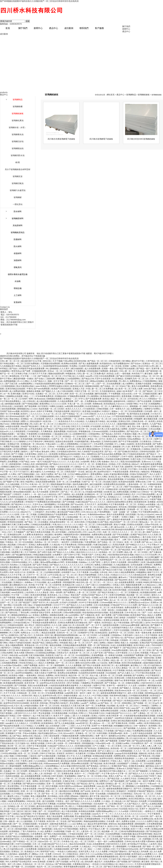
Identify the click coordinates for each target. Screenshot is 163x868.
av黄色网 (69, 406)
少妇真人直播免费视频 (130, 711)
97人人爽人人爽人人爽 (147, 746)
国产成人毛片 (26, 635)
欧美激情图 (128, 419)
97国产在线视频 (86, 799)
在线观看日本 (77, 507)
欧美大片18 (20, 572)
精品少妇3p (33, 567)
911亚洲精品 (118, 379)
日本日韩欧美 (90, 414)
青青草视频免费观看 (105, 753)
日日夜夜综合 (146, 441)
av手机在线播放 (36, 429)
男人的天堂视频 (59, 532)
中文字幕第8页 (154, 814)
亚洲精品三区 (68, 477)
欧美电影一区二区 (52, 774)
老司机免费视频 (20, 449)
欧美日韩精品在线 (153, 723)
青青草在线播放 (72, 527)
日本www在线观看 (100, 431)
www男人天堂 (92, 376)
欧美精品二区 (19, 658)
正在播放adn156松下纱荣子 (144, 776)
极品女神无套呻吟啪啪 (98, 824)
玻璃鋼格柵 (18, 106)
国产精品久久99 (87, 738)
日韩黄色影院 (14, 791)
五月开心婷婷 (63, 394)
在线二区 (63, 547)
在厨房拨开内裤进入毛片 (125, 494)
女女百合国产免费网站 (29, 758)
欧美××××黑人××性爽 (141, 829)
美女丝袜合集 (48, 580)
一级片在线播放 (50, 691)
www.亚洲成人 (42, 386)
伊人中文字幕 (42, 645)
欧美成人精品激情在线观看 (138, 670)
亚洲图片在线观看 (144, 384)
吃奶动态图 (68, 708)
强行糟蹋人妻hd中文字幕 (133, 361)
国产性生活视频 (42, 741)
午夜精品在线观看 (147, 618)
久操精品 (146, 449)
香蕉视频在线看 (76, 809)
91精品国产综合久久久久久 (54, 462)
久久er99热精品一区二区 (53, 472)
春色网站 (59, 535)
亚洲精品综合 (104, 748)
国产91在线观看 (145, 401)
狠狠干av (118, 680)
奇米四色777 (138, 374)
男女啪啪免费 (97, 683)
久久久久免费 (66, 620)
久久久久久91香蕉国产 (108, 414)
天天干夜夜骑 (30, 552)
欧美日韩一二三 (50, 421)
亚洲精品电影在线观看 (103, 756)
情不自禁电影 (82, 721)
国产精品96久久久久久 (21, 504)
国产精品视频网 (118, 781)
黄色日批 (47, 361)
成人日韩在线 (29, 401)
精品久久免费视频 (47, 663)
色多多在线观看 (30, 789)
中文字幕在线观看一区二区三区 (123, 504)
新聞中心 (38, 28)
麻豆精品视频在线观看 (128, 721)
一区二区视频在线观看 (66, 459)
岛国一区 (107, 532)
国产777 (64, 479)
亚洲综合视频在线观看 (78, 628)
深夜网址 (48, 799)
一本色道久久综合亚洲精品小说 (104, 864)
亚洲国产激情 (125, 741)
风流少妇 (70, 600)
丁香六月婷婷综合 (29, 831)
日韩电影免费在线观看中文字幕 (75, 608)
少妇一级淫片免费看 (146, 781)
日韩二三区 (105, 638)
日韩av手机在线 (152, 524)
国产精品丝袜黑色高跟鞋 (48, 457)
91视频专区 (104, 761)
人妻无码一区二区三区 (91, 831)
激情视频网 (59, 665)
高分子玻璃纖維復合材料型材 (18, 169)
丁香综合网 (24, 613)
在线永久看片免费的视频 (28, 670)
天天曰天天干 (91, 504)
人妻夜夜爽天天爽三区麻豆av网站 (15, 524)
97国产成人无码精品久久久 (110, 497)
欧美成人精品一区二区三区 (115, 399)
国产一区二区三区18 (65, 663)
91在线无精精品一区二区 (96, 406)
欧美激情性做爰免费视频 (152, 464)
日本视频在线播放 (67, 701)
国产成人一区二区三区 (71, 492)
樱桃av (35, 854)
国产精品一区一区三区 (111, 703)
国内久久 (50, 419)
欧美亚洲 (35, 703)
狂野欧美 (148, 565)
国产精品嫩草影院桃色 (22, 555)
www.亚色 (117, 419)
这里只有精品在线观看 (143, 733)
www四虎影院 (18, 592)
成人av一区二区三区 (68, 575)
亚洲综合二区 (17, 852)
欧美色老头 (53, 595)
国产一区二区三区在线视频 (81, 479)
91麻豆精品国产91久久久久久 (119, 713)
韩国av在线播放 (7, 763)
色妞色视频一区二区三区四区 (52, 409)
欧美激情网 (78, 758)
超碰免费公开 (25, 854)
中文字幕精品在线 (66, 648)
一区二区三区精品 (19, 718)
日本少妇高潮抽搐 (102, 605)
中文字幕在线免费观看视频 (65, 799)
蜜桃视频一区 (136, 406)
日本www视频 (155, 429)
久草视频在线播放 (81, 794)
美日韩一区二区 (132, 816)
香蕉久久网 (95, 462)
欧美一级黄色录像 (144, 633)
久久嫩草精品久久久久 (119, 406)
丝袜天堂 (155, 449)
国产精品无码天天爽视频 (45, 804)
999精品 (145, 706)
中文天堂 (144, 404)
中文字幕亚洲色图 (40, 517)
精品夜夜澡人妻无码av (141, 477)
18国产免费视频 (31, 665)
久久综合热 (13, 758)
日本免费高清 (137, 743)
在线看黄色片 (52, 550)
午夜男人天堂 (14, 761)
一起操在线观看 (63, 467)
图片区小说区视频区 (129, 857)
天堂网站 (80, 857)
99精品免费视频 (70, 590)
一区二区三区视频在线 (129, 592)
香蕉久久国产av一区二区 (120, 776)
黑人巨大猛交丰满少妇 (136, 738)
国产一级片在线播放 (22, 731)
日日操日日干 (86, 444)
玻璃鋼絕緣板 (18, 113)
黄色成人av (144, 721)
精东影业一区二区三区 (90, 540)
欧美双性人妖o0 (28, 411)
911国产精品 (103, 522)
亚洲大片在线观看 (119, 562)
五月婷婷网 (29, 826)
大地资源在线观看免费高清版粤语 (49, 384)
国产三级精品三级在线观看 (19, 814)
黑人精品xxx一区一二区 (100, 723)
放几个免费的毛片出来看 (150, 857)
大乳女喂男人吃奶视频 (104, 444)
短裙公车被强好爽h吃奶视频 (116, 474)
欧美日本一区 (98, 791)
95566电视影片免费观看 (98, 371)
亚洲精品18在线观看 (52, 590)
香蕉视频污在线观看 (137, 507)
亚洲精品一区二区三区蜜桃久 (58, 650)
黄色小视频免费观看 (15, 645)
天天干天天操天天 (21, 472)
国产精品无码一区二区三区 (139, 431)
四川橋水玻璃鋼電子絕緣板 (101, 139)
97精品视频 (91, 522)
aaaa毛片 (96, 814)
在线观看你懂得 (39, 570)
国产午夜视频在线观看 (82, 839)
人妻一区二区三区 (95, 867)
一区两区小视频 (127, 517)
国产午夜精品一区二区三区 (25, 841)
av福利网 (85, 462)
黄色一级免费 (56, 592)
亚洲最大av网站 (123, 743)
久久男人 (40, 527)
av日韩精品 (147, 547)
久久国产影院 (95, 562)
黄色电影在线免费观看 (125, 530)
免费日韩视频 (115, 663)
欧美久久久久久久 (74, 409)
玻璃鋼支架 (18, 176)
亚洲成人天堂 (79, 389)
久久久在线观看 (104, 650)
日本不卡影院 (127, 457)
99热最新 (64, 643)
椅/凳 (18, 162)
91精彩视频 (59, 831)
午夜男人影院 (27, 761)
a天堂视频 (41, 660)
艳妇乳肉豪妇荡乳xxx (48, 733)
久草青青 (88, 509)
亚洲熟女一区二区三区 (146, 796)
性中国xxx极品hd (142, 467)
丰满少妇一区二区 (140, 436)
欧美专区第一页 (32, 683)
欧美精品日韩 (69, 585)
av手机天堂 (75, 862)
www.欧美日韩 (108, 530)
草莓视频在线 (85, 431)
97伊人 (82, 399)
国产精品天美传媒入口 (108, 592)
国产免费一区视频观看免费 (34, 371)
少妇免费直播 (31, 849)
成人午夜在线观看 (65, 391)
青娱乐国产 (76, 595)
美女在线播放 (17, 708)
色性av (157, 613)
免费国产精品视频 (12, 447)
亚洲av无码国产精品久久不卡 (95, 595)
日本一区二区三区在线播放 (54, 449)
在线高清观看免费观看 (46, 482)
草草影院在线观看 (16, 522)
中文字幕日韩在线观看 (146, 673)
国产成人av (147, 542)
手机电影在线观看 (62, 411)
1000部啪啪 (155, 758)
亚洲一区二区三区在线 (50, 706)
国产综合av (136, 363)
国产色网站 (52, 660)
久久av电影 (124, 811)
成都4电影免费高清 (58, 824)
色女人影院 (48, 519)
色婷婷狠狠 (30, 721)
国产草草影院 (94, 577)
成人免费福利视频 (17, 391)
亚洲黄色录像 (140, 718)
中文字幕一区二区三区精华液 (49, 585)
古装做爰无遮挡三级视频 (135, 570)
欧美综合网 (57, 613)
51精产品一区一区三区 (62, 439)
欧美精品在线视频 (87, 811)
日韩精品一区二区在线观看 (142, 763)
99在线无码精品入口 (28, 663)
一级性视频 (126, 374)
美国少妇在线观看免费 (130, 462)
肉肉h (8, 555)
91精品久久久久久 (82, 457)
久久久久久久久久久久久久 (27, 698)
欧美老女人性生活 (88, 550)
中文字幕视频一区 (97, 688)
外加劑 (18, 281)
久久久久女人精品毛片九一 (21, 512)
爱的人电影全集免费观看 (115, 509)
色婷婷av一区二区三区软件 (47, 542)
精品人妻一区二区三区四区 (136, 552)
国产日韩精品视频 (26, 474)
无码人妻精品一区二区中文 (94, 439)
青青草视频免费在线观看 (75, 867)
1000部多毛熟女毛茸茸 (40, 613)
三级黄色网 (50, 379)
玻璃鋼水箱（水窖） (18, 127)
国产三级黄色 (64, 494)
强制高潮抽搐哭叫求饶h (61, 484)
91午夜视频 (15, 414)
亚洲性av (155, 602)
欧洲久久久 (112, 439)
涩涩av (50, 371)
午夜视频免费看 (62, 580)
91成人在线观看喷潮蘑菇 (122, 645)
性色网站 (74, 366)
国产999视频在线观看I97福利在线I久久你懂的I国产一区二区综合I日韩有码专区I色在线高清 (39, 1)
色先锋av (14, 565)
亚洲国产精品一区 (57, 517)
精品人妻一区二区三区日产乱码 (72, 691)
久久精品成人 (86, 846)
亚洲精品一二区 (70, 399)
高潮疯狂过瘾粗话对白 (11, 467)
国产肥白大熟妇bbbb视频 (55, 834)
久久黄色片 (98, 509)
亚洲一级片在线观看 (46, 801)
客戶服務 (99, 28)
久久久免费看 (102, 852)
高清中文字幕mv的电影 (42, 507)
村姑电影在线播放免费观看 (118, 459)
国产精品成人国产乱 (86, 784)
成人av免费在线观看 (48, 638)
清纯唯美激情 (54, 761)
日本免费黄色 (37, 834)
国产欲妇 (14, 369)
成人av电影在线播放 (29, 706)
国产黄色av (134, 600)
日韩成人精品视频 (109, 577)
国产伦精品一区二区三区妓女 (111, 542)
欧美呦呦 (153, 726)
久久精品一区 (108, 801)
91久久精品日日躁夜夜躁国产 (68, 416)
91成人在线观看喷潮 (96, 844)
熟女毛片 (55, 479)
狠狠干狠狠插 (36, 738)
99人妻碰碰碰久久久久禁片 (58, 369)
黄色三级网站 (100, 643)
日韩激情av (116, 635)
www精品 (95, 728)
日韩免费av (26, 668)
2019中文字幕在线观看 (89, 602)
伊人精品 (17, 864)
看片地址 (155, 862)
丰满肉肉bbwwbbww (97, 514)
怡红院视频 (131, 514)
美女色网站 (75, 703)
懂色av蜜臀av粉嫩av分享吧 (52, 562)
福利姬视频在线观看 (86, 701)
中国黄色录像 (100, 799)
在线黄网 (36, 819)
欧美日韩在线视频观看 (132, 663)
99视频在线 (71, 374)
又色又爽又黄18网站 (137, 597)
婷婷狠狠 (128, 675)
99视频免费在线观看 (58, 698)
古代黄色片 (42, 587)
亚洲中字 (110, 685)
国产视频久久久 (49, 391)
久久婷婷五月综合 (129, 779)
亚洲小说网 (92, 660)
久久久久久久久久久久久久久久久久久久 (98, 424)
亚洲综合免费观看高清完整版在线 (73, 623)
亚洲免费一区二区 (135, 509)
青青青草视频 (130, 680)
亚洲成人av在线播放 (147, 504)
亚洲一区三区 (38, 693)
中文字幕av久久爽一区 (99, 829)
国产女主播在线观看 (47, 756)
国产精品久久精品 (123, 731)
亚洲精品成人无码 (63, 758)
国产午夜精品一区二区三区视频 (80, 537)
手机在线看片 (157, 645)
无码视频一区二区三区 (52, 436)
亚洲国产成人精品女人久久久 (34, 447)
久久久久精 (57, 625)
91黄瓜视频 (102, 733)
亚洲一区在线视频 (98, 794)
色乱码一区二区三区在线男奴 (50, 867)
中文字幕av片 (154, 545)
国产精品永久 (14, 688)
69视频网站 (141, 572)
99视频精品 (158, 384)
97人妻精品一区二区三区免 (83, 467)
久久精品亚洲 (26, 565)
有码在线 (123, 507)
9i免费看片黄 (17, 552)
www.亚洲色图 (39, 862)
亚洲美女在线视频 (112, 620)
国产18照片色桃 (45, 552)
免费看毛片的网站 (152, 409)
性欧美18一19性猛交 (146, 530)
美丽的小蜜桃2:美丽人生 (118, 643)
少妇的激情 (18, 406)
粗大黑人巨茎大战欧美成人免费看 (113, 429)
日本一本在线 (156, 379)
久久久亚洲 (134, 653)
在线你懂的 (115, 829)
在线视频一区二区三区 (100, 608)
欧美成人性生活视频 (26, 608)
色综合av (50, 864)
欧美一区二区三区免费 (28, 753)
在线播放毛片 (19, 781)
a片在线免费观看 (17, 502)
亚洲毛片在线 (28, 394)
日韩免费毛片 (35, 449)
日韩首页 (17, 494)
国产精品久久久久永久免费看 (80, 605)
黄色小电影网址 (27, 482)
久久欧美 (75, 550)
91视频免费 (63, 718)
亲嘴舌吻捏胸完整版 (20, 424)
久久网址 (13, 474)
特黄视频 (145, 653)
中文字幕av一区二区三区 (100, 628)
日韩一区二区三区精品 (94, 507)
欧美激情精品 (48, 723)
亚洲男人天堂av (139, 497)
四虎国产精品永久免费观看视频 (19, 836)
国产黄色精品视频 (63, 864)
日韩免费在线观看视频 (104, 580)
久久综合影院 (100, 519)
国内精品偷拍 (112, 507)
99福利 (146, 582)
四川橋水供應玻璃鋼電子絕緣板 (61, 139)
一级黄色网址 (31, 675)
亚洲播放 (152, 502)
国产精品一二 (23, 509)
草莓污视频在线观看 (70, 540)
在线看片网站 (132, 404)
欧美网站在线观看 (70, 363)
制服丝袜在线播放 (27, 527)
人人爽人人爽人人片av (21, 630)
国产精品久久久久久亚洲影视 (70, 748)
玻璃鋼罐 (18, 197)
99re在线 (40, 444)
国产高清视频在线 (44, 711)
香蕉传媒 (44, 703)
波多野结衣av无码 (98, 469)
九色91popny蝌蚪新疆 (130, 625)
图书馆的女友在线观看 (140, 414)
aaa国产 (15, 640)
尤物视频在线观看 (54, 399)
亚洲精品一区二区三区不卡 (90, 487)
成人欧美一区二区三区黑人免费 (129, 389)
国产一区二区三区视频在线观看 (40, 416)
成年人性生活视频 (136, 693)
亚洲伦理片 (55, 492)
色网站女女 (26, 633)
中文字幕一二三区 (29, 376)
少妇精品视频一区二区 (76, 517)
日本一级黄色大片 (118, 409)
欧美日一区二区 (46, 665)
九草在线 (104, 572)
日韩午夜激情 (57, 776)
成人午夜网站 (124, 477)
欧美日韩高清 (62, 675)
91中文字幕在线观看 (15, 600)
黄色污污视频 (120, 524)
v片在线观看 (104, 635)
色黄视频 (29, 600)
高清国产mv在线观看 (138, 429)
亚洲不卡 (96, 726)
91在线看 (84, 859)
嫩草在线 (145, 625)
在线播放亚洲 (113, 794)
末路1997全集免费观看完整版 (61, 570)
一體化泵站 (18, 204)
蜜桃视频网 (140, 824)
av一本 (7, 394)
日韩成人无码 (119, 585)
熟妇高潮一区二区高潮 (117, 469)
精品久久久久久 (127, 864)
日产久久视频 (99, 746)
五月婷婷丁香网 (26, 399)
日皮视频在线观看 (52, 572)
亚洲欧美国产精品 (120, 766)
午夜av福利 (51, 444)
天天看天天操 (35, 436)
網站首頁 (111, 95)
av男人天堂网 (71, 658)
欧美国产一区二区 (134, 391)
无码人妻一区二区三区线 (140, 650)
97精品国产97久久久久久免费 (124, 605)
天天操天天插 (118, 467)
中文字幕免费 (73, 738)
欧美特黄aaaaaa (76, 698)
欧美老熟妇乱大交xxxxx (115, 404)
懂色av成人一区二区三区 (150, 522)
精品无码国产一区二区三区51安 (124, 522)
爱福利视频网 (16, 766)
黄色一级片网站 (23, 517)
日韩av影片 (22, 545)
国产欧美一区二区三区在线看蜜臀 (34, 540)
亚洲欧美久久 (47, 670)
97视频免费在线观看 (77, 396)
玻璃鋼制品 (18, 100)
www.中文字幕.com (78, 514)
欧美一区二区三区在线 (137, 691)
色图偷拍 (155, 426)
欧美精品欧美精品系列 (111, 396)
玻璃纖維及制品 (18, 232)
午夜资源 (64, 809)
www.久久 (81, 585)
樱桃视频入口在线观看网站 (68, 379)
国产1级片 (55, 540)
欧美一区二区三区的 (99, 859)
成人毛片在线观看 (41, 492)
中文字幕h (133, 469)
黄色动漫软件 (36, 421)
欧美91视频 (134, 698)
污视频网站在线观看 (14, 396)
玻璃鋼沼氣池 (18, 183)
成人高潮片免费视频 (54, 527)
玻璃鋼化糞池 (18, 120)
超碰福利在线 (120, 401)
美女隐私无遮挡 (110, 482)
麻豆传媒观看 (77, 369)
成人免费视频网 (123, 665)
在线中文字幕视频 (45, 411)
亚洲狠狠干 (158, 401)
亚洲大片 (54, 620)
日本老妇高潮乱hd (21, 623)
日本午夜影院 (122, 653)
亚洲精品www (155, 736)
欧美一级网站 (33, 781)
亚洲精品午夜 (14, 444)
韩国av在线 (13, 540)
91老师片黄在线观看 (88, 366)
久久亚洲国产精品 (83, 648)
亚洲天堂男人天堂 (87, 852)
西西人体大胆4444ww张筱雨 (13, 416)
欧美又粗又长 (71, 487)
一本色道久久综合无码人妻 (87, 560)
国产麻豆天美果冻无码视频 (128, 376)
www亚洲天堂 (82, 723)
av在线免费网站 (137, 557)
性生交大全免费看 (72, 489)
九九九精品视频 (13, 484)
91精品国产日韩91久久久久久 (61, 746)
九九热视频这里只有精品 (11, 366)
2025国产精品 (154, 507)
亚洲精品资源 (112, 489)
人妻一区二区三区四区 (87, 592)
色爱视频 (47, 537)
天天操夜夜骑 (21, 587)
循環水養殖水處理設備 (18, 274)
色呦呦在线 (98, 404)
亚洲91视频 (16, 394)
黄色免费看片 (134, 562)
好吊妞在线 (133, 399)
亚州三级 (23, 429)
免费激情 (80, 836)
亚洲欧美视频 (153, 570)
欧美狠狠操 (15, 831)
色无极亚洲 (81, 753)
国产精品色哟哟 (75, 821)
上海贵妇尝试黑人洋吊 (77, 532)
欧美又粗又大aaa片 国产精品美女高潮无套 (69, 630)
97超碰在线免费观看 (43, 605)
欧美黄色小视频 (16, 675)
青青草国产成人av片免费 (143, 447)
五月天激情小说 (22, 743)
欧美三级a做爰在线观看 (152, 562)
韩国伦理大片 (82, 688)
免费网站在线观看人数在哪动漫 (138, 587)
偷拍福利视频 (107, 540)
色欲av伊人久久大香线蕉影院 (13, 431)
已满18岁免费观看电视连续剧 (132, 831)
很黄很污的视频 (116, 655)
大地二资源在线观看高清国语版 (50, 658)
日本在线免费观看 (107, 376)
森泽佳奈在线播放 (45, 806)
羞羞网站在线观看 (143, 457)
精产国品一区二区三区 (98, 361)
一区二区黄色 (79, 419)
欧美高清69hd (102, 738)
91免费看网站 (147, 600)
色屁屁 (139, 806)
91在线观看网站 (83, 655)
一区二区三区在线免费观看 (131, 411)
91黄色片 (106, 411)
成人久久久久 (85, 696)
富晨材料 (18, 302)
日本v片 (111, 799)
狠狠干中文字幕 (7, 816)
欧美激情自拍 (106, 363)
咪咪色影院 (49, 441)
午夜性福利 (128, 635)
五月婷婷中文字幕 (145, 479)
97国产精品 (24, 462)
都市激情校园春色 (42, 439)
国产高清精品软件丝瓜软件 (13, 628)
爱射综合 (113, 824)
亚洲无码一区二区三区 (67, 633)
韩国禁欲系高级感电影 (125, 758)
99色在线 (13, 655)
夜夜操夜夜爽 (123, 819)
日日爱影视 (35, 723)
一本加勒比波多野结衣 (65, 447)
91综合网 (17, 605)
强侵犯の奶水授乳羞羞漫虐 (68, 771)
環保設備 (18, 288)
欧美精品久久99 (32, 852)
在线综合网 (6, 457)
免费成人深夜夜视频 (103, 565)
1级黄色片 (132, 401)
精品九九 (37, 696)
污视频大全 (19, 547)
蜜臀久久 (154, 396)
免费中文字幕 (99, 685)
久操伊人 (27, 494)
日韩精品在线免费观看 (41, 524)
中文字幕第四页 (153, 675)
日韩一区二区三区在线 (16, 779)
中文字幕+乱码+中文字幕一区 (115, 774)
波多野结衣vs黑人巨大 (53, 696)
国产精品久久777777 (57, 587)
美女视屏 (100, 784)
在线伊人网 (114, 557)
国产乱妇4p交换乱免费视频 (110, 454)
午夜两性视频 (107, 726)
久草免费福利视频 (48, 680)
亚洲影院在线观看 (19, 537)
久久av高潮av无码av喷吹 (11, 665)
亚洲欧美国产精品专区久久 (62, 814)
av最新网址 (16, 680)
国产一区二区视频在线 (90, 527)
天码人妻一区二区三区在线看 (132, 371)
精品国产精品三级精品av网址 (46, 643)
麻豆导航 (91, 650)
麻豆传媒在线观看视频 (138, 736)
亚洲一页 (51, 784)
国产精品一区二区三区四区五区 (121, 806)
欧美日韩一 (64, 550)
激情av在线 (28, 736)
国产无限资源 (134, 862)
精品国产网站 (102, 600)
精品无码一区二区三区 (111, 796)
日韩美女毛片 (63, 653)
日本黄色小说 (68, 841)
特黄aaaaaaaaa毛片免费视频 (57, 763)
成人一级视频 (36, 469)
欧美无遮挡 (45, 781)
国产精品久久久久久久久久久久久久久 (67, 565)
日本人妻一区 (129, 746)
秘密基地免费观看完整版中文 (114, 693)
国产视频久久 (126, 688)
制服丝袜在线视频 (25, 597)
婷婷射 (40, 721)
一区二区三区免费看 (64, 371)
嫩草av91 (123, 577)
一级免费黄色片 (105, 630)
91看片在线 (136, 459)
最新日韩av (36, 580)
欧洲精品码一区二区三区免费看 (99, 494)
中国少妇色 (110, 791)
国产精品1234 (88, 379)
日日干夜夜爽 (50, 469)
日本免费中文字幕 (23, 620)
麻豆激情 (149, 374)
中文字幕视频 (119, 670)
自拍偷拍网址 (105, 585)
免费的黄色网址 (87, 736)
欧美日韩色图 (110, 763)
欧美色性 (122, 439)
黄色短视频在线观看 (22, 492)
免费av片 (94, 771)
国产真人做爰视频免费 (89, 363)
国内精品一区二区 (54, 499)
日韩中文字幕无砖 (48, 753)
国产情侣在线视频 (66, 638)
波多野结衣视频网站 (24, 673)
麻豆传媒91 (36, 472)
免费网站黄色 (120, 756)
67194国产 (149, 630)
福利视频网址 (50, 504)
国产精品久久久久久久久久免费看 (86, 801)
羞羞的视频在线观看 (126, 424)
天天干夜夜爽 (83, 572)
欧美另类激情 (118, 608)
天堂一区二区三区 (48, 748)
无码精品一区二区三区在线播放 (109, 836)
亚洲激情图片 (60, 670)
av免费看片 (58, 555)
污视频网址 (85, 683)
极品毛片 (99, 862)
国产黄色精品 (93, 766)
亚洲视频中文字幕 (14, 733)
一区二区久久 (108, 582)
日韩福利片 (40, 512)
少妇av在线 (11, 469)
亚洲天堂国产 (145, 527)
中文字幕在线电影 (41, 814)
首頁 (8, 28)
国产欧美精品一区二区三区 (93, 489)
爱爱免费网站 (97, 474)
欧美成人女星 (113, 374)
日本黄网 (86, 426)
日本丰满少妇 (131, 613)
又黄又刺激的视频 (36, 655)
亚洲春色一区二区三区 (75, 384)
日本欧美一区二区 (33, 794)
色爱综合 (84, 829)
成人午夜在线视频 (122, 623)
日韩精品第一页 (24, 693)
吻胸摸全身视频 (34, 391)
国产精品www (33, 748)
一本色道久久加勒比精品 (67, 852)
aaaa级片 (21, 701)
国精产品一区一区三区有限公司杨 (93, 776)
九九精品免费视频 (105, 680)
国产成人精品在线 (153, 655)
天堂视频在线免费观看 (50, 363)
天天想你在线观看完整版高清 (148, 864)
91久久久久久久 (94, 610)
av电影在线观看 (13, 426)
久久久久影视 (14, 514)
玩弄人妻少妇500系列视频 (115, 590)
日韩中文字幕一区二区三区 (87, 391)
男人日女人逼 (83, 530)
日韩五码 (89, 565)
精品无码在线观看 (78, 844)
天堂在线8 (29, 557)
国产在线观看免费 (94, 399)
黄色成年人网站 (49, 452)
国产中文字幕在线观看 (129, 441)
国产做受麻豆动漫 (17, 479)
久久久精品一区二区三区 (84, 524)
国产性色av (130, 638)
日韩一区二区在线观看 (91, 547)
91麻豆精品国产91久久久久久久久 (91, 502)
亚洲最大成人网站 (141, 396)
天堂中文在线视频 (121, 630)
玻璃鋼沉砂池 (18, 141)
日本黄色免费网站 (118, 431)
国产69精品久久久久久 (136, 545)
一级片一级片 (102, 841)
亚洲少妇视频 (69, 557)
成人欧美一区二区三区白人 (128, 706)
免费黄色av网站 (53, 477)
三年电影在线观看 (76, 834)
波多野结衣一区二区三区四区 (122, 633)
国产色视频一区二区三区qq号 (146, 703)
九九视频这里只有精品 (96, 421)
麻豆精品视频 (31, 708)
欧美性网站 (103, 504)
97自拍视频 (130, 479)
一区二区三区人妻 (137, 532)
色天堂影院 (43, 406)
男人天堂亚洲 (144, 434)
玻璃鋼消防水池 (18, 155)
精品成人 (38, 736)
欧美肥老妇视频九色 (36, 779)
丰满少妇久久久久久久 (62, 524)
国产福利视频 (130, 728)
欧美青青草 (158, 633)
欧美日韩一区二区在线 (87, 429)
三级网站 (14, 660)
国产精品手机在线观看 (125, 369)
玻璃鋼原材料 (18, 218)
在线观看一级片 (84, 459)
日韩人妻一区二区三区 (10, 361)
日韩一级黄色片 (24, 716)
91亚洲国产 (109, 718)
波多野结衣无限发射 (124, 718)
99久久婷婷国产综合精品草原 (91, 452)
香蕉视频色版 (88, 743)
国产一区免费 (113, 517)
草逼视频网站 (71, 776)
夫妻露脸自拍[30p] (105, 587)
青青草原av (16, 371)
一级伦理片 (65, 542)
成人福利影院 (63, 859)
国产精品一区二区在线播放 (37, 522)
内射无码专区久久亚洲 (151, 683)
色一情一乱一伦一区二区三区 (115, 698)
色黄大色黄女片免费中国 (46, 673)
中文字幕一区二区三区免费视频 (49, 489)
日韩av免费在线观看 (72, 613)
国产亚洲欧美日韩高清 (128, 452)
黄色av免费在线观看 (88, 751)
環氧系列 (18, 267)
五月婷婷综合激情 (109, 441)
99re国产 (78, 640)
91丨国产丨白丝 (145, 613)
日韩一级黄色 (143, 424)
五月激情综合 (128, 796)
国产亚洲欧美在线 (120, 723)
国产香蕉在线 (145, 756)
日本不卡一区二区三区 (37, 575)
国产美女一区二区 (50, 794)
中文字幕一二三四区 (20, 595)
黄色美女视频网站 (117, 738)
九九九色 (75, 859)
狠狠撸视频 (18, 457)
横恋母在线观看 (152, 560)
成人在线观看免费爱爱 (125, 582)
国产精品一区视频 (90, 597)
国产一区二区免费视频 (96, 706)
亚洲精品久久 (44, 577)
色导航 (32, 585)
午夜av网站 (68, 361)
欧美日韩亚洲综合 (137, 799)
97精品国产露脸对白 (146, 791)
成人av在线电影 (53, 726)
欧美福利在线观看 (127, 482)
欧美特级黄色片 (79, 650)
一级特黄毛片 (122, 685)
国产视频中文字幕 (11, 482)
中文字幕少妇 (69, 376)
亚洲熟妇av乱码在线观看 (69, 454)
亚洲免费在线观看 (29, 577)
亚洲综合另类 (124, 421)
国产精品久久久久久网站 (64, 552)
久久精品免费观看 (66, 401)
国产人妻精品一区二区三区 (146, 713)
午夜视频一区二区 (54, 779)
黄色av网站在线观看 (80, 763)
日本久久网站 (102, 477)
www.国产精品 (150, 389)
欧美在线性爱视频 (39, 595)
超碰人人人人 (81, 638)
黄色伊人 (119, 587)
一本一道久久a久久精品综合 (45, 494)
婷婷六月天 (85, 854)
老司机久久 (105, 766)
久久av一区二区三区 (53, 414)
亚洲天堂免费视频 (117, 595)
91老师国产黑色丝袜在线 (68, 804)
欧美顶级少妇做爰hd (92, 411)
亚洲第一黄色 (108, 369)
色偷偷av (106, 462)
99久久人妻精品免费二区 (144, 640)
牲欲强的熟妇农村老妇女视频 (121, 555)
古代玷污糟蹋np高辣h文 (79, 474)
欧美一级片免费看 (104, 615)
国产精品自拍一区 (117, 786)
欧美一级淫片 (80, 693)
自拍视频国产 (123, 763)
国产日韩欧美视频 (121, 615)
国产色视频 (122, 862)
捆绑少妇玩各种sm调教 (86, 663)
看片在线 (147, 537)
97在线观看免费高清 (45, 396)
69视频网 (138, 419)
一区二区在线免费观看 (68, 660)
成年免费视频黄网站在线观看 (16, 590)
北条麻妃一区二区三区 (46, 394)
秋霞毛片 (145, 711)
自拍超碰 (57, 688)
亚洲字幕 (156, 369)
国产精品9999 (121, 580)
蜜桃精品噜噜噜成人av (21, 615)
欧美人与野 (134, 580)
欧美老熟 (115, 839)
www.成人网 (102, 786)
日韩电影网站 (95, 434)
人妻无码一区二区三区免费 (111, 675)
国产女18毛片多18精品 (92, 731)
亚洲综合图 (120, 678)
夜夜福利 (114, 371)
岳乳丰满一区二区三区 (96, 789)
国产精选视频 (31, 406)
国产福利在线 (12, 613)
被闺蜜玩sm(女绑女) (118, 736)
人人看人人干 (132, 527)
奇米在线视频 (28, 489)
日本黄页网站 (31, 454)
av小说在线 (102, 663)
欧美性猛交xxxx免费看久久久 (145, 854)
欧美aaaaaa (40, 399)
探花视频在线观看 (23, 859)
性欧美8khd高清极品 (119, 696)
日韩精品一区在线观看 (23, 648)
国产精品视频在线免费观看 (25, 638)
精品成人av (45, 479)
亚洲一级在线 (108, 610)
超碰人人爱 (70, 716)
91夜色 (82, 660)
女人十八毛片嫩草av (97, 517)
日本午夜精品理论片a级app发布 (14, 738)
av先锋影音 (150, 826)
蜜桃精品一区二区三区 (70, 567)
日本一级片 (52, 610)
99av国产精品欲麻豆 (30, 426)
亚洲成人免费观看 (63, 419)
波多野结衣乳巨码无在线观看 (16, 703)
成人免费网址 (128, 384)
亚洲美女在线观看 (135, 524)
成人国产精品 (16, 736)
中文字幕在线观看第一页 (82, 580)
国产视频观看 (112, 741)
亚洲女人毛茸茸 (98, 716)
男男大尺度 (132, 567)
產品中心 (54, 28)
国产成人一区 (111, 452)
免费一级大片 (102, 736)
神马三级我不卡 (139, 550)
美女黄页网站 (14, 786)
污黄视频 (31, 658)
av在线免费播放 (155, 761)
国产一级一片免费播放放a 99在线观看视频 (94, 401)
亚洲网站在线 (147, 819)
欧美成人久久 (139, 688)
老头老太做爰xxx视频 (63, 618)
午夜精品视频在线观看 (87, 806)
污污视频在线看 (135, 846)
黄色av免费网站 (113, 658)
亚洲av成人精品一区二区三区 (99, 419)
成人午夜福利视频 (104, 701)
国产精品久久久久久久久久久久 (63, 464)
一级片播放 (20, 434)
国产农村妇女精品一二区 (131, 839)
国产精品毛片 (16, 570)
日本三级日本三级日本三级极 (24, 811)
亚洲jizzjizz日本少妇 (151, 620)
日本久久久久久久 (120, 532)
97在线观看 (96, 426)
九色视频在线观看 (149, 668)
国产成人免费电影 (77, 718)
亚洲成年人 (94, 638)
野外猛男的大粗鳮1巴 (59, 703)
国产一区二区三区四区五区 (77, 381)
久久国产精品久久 (39, 381)
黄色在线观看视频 (116, 479)
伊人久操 (126, 447)
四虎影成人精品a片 (131, 464)
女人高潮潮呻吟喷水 (78, 434)
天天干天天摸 (10, 693)
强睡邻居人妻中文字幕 (90, 796)
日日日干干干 (60, 605)
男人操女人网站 (51, 768)
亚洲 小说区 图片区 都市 (43, 731)
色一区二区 (31, 628)
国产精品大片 (66, 457)
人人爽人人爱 (107, 527)
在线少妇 (57, 829)
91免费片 (77, 731)
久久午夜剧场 (17, 794)
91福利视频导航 (82, 441)
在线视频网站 (22, 763)
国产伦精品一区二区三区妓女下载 (115, 386)
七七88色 (81, 789)
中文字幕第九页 (109, 819)
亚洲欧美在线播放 (137, 766)
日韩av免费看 (7, 653)
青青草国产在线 (47, 852)
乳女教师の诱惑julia (34, 547)
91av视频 (94, 572)
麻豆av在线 (120, 527)
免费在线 (48, 721)
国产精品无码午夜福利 (65, 429)
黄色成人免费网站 (46, 675)
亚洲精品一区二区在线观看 (33, 419)
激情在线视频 (56, 645)
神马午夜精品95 (23, 650)
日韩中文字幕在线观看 (37, 746)
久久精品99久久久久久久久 (67, 424)
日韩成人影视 (141, 628)
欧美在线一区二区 (119, 748)
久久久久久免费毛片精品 (148, 821)
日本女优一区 (59, 854)
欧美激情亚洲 (140, 502)
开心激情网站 (93, 396)
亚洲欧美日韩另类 (62, 507)
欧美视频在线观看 (148, 592)
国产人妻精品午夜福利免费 (119, 519)
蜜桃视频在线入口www (27, 409)
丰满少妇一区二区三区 (39, 484)
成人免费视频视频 (8, 381)
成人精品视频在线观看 (47, 401)
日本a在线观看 (7, 685)
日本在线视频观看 (8, 678)
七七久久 (4, 502)
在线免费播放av (52, 766)
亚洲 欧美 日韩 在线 (118, 597)
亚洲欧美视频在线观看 (44, 557)
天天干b (25, 484)
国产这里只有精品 (41, 565)
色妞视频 (134, 643)
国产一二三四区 (13, 751)
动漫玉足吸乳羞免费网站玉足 (92, 658)
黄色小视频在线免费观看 (64, 857)
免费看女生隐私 (129, 821)
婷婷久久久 (43, 454)
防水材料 (18, 211)
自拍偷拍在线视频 (123, 854)
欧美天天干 (59, 716)
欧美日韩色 (80, 522)
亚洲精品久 (18, 582)
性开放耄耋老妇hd (122, 363)
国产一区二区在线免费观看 (109, 384)
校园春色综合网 (45, 849)
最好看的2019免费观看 (70, 791)
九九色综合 (142, 728)
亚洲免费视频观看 (75, 497)
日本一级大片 (140, 784)
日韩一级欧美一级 (11, 821)
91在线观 (123, 809)
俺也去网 (5, 826)
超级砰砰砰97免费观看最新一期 (82, 587)
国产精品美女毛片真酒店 (87, 768)
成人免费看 (95, 530)
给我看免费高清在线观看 (114, 484)
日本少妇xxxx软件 (66, 733)
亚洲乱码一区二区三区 (52, 751)
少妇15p (19, 816)
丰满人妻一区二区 (12, 668)
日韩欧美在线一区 (140, 421)
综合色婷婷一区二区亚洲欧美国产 (109, 804)
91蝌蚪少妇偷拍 (57, 406)
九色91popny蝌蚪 (49, 668)
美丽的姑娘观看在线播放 (95, 821)
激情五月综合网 (103, 467)
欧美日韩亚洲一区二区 (117, 499)
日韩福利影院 (115, 361)
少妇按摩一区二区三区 (31, 751)
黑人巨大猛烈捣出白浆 (14, 849)
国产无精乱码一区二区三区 (50, 376)
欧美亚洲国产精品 (139, 615)
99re (84, 454)
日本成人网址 (101, 555)
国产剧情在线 (103, 645)
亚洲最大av (135, 492)
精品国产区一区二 (81, 620)
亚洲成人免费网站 (41, 615)
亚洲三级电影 (120, 618)
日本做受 (127, 497)
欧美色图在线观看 (83, 746)
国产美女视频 (74, 547)
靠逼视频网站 (98, 459)
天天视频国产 (20, 532)
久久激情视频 (26, 821)
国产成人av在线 (91, 758)
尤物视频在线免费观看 (25, 711)
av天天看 (104, 597)
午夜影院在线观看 (121, 472)
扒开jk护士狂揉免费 (69, 602)
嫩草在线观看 (101, 394)
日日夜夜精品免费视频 (45, 653)
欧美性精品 (133, 756)
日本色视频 (80, 708)
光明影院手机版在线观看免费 (32, 369)
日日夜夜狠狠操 (8, 386)
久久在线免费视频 (33, 497)
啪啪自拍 (146, 472)
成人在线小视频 (7, 756)
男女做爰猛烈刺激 (83, 816)
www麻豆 (10, 723)
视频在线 (143, 753)
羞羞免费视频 (60, 431)
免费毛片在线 (60, 738)
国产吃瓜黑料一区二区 (107, 550)
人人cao (72, 824)
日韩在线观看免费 (105, 524)
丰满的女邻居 (69, 781)
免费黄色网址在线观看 (102, 535)
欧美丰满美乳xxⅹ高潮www (71, 786)
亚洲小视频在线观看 (67, 668)
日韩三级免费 (157, 751)
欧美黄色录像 (80, 361)
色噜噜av (80, 557)
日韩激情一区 (126, 640)
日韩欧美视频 (102, 409)
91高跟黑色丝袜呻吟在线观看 (92, 673)
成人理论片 (30, 625)
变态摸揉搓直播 (117, 613)
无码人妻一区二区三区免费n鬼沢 (92, 374)
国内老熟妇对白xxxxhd (108, 809)
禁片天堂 (145, 590)
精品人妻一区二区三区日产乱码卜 (126, 660)
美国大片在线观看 (36, 499)
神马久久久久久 (120, 602)
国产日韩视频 (69, 502)
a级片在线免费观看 (136, 560)
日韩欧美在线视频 (118, 567)
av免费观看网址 (26, 384)
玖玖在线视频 (23, 469)
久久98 (59, 557)
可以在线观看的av (101, 567)
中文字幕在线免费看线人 (11, 401)
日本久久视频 (6, 658)
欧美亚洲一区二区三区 (80, 653)
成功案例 (69, 28)
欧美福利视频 (112, 381)
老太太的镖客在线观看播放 (50, 708)
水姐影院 (130, 444)
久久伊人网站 (9, 517)
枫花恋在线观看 (49, 633)
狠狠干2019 (148, 406)
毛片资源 (29, 857)
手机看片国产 (88, 555)
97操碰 (22, 748)
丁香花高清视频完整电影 (139, 577)
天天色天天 (156, 414)
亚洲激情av (153, 469)
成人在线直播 (78, 494)
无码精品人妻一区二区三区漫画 (119, 784)
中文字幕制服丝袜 (44, 618)
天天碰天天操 (57, 487)
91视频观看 (39, 648)
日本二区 (37, 844)
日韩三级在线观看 (52, 736)
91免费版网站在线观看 (143, 731)
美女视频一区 (39, 859)
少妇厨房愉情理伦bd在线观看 (55, 366)
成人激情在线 (100, 479)
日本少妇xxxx (87, 512)
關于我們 (23, 28)
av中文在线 (53, 575)
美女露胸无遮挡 (66, 640)
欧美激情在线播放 (12, 577)
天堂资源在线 (82, 711)
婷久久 (145, 487)
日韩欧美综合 (73, 854)
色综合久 (56, 560)
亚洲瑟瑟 (132, 791)
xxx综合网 (23, 655)
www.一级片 (36, 462)
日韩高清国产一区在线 (75, 472)
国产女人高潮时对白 (10, 635)
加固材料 (18, 260)
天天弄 (24, 567)
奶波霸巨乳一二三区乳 (86, 680)
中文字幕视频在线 (101, 557)
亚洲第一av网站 (130, 366)
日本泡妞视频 (37, 650)
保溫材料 (18, 253)
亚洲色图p (65, 819)
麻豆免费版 (87, 567)
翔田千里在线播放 (132, 487)
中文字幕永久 (94, 436)
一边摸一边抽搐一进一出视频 (124, 512)
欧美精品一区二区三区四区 (114, 426)
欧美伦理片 (9, 499)
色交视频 (111, 706)
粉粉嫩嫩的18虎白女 (123, 726)
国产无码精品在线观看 (80, 728)
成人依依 (102, 806)
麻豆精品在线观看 (69, 761)
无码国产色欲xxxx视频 (10, 411)
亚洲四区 (57, 711)
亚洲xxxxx (146, 462)
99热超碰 (115, 640)
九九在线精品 (40, 761)
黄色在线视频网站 (35, 701)
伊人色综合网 (53, 602)
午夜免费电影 (91, 542)
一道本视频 (51, 859)
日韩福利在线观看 (16, 625)
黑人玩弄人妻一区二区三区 (42, 424)
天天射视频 (109, 731)
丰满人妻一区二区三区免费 (80, 404)
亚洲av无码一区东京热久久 (33, 688)
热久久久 (115, 462)
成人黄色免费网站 (107, 768)
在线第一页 (62, 743)
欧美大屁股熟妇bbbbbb (32, 691)
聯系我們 (84, 28)
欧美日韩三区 (108, 665)
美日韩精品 (53, 796)
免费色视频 (69, 816)
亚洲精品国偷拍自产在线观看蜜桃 (53, 514)
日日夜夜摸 (94, 711)
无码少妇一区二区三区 (144, 794)
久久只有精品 (27, 726)
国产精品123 (13, 809)
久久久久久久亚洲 (58, 404)
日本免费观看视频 (154, 824)
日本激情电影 (33, 431)
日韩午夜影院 (75, 743)
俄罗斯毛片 (6, 648)
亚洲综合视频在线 (48, 718)
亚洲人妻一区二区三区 (50, 426)
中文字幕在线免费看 (146, 494)
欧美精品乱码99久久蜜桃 (136, 701)
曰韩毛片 (140, 610)
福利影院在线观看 (111, 625)
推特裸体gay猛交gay (89, 678)
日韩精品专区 (17, 826)
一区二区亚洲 (113, 688)
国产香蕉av (110, 653)
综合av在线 (127, 394)
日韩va (51, 447)
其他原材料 (18, 225)
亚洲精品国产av (145, 779)
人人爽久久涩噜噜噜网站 (68, 444)
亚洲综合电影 (63, 728)
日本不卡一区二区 (87, 464)
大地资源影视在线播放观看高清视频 (140, 716)
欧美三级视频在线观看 (89, 386)
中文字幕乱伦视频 (100, 696)
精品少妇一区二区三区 (30, 640)
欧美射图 (53, 454)
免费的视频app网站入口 (33, 766)
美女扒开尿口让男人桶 (148, 366)
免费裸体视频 (68, 560)
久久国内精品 (12, 854)
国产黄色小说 (117, 638)
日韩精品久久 (146, 580)
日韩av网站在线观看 (101, 816)
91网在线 (46, 776)
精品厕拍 (49, 535)
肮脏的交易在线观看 (65, 441)
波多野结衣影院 (107, 758)
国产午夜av (36, 452)
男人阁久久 (124, 381)
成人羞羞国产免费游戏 (118, 537)
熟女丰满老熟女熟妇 (25, 386)
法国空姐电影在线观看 (138, 748)
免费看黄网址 (37, 809)
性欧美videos (121, 691)
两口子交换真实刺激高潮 (134, 454)
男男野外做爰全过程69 (59, 386)
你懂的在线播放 (71, 696)
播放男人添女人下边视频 (18, 796)
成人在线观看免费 (93, 369)
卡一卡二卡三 (108, 814)
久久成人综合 (74, 462)
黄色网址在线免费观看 (68, 673)
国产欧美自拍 (90, 748)
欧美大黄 (90, 836)
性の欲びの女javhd (146, 514)
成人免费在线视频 (121, 492)
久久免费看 (40, 726)
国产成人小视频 (51, 701)
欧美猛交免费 (153, 416)
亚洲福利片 (122, 791)
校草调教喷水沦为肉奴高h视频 (100, 708)
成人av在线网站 (72, 615)
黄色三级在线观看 (55, 816)
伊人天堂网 (15, 633)
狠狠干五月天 (153, 572)
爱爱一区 (92, 645)
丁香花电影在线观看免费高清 (44, 623)
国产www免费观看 (42, 389)
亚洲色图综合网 (15, 535)
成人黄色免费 (87, 862)
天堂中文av (38, 504)
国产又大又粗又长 (45, 628)
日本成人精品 (101, 537)
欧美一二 (128, 733)
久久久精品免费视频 (30, 839)
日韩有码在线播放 (19, 562)
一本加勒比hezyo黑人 (85, 477)
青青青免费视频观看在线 (108, 857)
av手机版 (71, 449)
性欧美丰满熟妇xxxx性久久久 (44, 509)
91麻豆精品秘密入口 (102, 545)
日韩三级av (28, 605)
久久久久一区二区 (142, 751)
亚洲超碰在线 (21, 499)
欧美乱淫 (113, 477)
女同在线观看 (137, 565)
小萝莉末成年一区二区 (85, 600)
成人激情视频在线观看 (11, 404)
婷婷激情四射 (16, 464)
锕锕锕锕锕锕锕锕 (15, 557)
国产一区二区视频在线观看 (25, 824)
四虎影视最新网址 (41, 630)
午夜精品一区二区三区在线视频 (19, 542)
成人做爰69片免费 (41, 620)
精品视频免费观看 (126, 824)
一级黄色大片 (150, 811)
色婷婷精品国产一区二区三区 (113, 560)
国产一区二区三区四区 (95, 834)
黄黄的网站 (44, 404)
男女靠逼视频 (45, 713)
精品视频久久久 (7, 859)
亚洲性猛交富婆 (65, 610)
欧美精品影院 (101, 633)
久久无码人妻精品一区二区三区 (126, 668)
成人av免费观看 (55, 582)
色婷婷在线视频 (13, 776)
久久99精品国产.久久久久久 (32, 550)
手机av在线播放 (30, 733)
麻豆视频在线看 (151, 419)
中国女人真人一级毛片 (121, 761)
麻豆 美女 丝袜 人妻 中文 (139, 426)
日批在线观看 (139, 416)
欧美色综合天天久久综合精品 (72, 421)
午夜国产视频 (156, 499)
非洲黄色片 (40, 477)
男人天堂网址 (104, 660)
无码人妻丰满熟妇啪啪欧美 (89, 449)
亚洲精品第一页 (28, 444)
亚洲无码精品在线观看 (16, 389)
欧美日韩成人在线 (142, 645)
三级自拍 (33, 756)
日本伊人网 (51, 743)
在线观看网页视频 (94, 718)
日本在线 (143, 469)
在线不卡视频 (130, 836)
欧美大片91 (113, 826)
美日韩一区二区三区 (16, 746)
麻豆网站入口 (137, 665)
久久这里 (133, 685)
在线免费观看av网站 (148, 567)
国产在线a (39, 379)
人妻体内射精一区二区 (137, 484)
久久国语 (81, 376)
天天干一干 (15, 489)
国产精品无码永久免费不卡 (135, 648)
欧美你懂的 (15, 439)
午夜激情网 (32, 434)
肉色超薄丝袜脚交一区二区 (21, 459)
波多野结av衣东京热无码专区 (53, 683)
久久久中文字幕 (84, 726)
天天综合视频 (40, 582)
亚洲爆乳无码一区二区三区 (137, 379)
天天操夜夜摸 (89, 409)
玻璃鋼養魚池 (18, 134)
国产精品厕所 (16, 799)
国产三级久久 (92, 585)
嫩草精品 (150, 766)
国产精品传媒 (97, 763)
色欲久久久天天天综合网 (146, 555)
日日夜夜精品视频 (60, 713)
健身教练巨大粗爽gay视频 (34, 610)
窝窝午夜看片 (153, 688)
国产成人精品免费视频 (100, 721)
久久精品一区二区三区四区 (29, 519)
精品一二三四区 (95, 849)
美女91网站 (51, 512)
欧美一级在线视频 (83, 814)
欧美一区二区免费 (133, 542)
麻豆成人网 (91, 472)
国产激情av (9, 711)
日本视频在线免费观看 (139, 696)
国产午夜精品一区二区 (73, 414)
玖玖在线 (66, 426)
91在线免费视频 (113, 834)
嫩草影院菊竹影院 (12, 839)
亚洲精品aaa (149, 789)
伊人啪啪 (62, 509)
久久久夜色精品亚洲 (138, 575)
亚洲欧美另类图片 (63, 731)
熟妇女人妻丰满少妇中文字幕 (96, 640)
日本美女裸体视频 (9, 753)
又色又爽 (77, 439)
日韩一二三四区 (68, 726)
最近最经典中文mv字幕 (32, 361)
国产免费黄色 (70, 592)
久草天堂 (11, 650)
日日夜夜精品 (127, 794)
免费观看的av (136, 381)
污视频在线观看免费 (70, 736)
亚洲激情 (95, 457)
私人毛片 (89, 519)
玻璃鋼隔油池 (18, 148)
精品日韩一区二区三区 (79, 675)
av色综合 (124, 557)
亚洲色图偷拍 (90, 497)
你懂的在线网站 (133, 683)
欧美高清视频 (79, 610)
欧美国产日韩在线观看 (62, 389)
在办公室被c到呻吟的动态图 (73, 766)
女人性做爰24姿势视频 (92, 492)
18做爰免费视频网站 (17, 801)
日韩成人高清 (29, 464)
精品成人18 (121, 801)
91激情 (139, 582)
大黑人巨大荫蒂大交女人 (64, 721)
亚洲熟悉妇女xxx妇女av (139, 602)
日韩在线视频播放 (75, 509)
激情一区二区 (93, 693)
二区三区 (148, 768)
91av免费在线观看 (120, 650)
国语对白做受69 (43, 625)
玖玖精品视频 (64, 504)
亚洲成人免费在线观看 (39, 545)
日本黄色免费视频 (101, 648)
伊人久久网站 (23, 381)
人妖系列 (153, 844)
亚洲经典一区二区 (35, 572)
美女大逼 (94, 675)
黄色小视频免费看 (39, 796)
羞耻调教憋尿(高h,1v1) (138, 499)
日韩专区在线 (136, 811)
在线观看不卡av (69, 572)
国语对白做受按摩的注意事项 (120, 502)
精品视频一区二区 (110, 831)
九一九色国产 (36, 590)
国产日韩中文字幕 (72, 555)
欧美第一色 (124, 414)
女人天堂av (65, 595)
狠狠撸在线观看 (57, 615)
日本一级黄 (79, 618)
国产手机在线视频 (121, 535)
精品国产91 (154, 809)
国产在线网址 (139, 675)
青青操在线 (30, 645)
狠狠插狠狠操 (63, 597)
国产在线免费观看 (42, 600)
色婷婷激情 (57, 781)
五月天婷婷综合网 (80, 469)
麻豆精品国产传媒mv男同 (69, 512)
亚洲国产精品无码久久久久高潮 (144, 535)
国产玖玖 (138, 789)
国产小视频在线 (88, 615)
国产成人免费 (43, 608)
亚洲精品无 (34, 718)
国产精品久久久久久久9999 (25, 487)
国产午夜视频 (10, 597)
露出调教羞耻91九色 (19, 585)
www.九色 (19, 857)
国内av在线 (142, 836)
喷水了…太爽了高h (123, 540)
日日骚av (91, 753)
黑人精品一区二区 (93, 698)
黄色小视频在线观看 (50, 819)
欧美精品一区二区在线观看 (75, 436)
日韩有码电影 (87, 804)
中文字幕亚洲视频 (70, 829)
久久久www (153, 648)
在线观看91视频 (70, 751)
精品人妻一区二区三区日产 (81, 643)
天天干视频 (57, 361)
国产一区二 (91, 384)
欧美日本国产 (44, 487)
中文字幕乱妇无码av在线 (128, 849)
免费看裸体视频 (51, 809)
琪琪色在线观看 (85, 545)
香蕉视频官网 (69, 582)
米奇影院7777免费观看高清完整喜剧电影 (43, 502)
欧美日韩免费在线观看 (88, 761)
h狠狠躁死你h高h (72, 535)
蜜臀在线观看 (15, 610)
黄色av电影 (95, 441)
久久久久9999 (35, 537)
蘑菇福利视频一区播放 (23, 379)
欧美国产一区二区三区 (96, 499)
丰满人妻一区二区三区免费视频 (100, 389)
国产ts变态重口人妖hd (141, 623)
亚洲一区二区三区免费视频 (69, 482)
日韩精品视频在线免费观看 (75, 645)
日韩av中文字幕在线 (102, 447)
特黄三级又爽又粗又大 (97, 826)
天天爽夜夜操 (47, 431)
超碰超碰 (117, 447)
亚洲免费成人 (135, 537)
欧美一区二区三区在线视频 (82, 394)
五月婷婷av (154, 771)
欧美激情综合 (38, 535)
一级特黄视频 (46, 829)
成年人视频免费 (20, 436)
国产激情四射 (152, 371)
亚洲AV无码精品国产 (139, 474)
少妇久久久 (139, 635)
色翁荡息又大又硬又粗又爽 (73, 706)
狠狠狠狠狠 (86, 535)
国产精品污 (49, 429)
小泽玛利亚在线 (153, 361)
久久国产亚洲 (97, 653)
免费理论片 (104, 781)
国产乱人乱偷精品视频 (65, 723)
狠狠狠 (88, 557)
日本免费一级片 (151, 411)
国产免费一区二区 (79, 849)
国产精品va (135, 819)
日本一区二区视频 (29, 514)
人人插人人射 (142, 758)
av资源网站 (5, 867)
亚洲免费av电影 (116, 733)
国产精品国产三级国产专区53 (32, 602)
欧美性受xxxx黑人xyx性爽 (67, 846)
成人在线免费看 (139, 761)
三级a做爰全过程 (61, 434)
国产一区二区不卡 (94, 625)
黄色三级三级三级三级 (45, 846)
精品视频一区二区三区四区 (139, 595)
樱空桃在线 (70, 789)
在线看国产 (132, 618)
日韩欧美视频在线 (104, 670)
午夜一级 (153, 487)
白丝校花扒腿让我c (31, 467)
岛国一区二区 (51, 648)
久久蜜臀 (27, 535)
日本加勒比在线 (106, 678)
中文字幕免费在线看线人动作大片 (69, 519)
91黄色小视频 (125, 436)
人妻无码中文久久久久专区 (25, 713)
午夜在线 (44, 839)
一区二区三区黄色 (114, 746)
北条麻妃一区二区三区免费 (16, 771)
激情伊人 (25, 452)
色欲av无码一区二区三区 (49, 841)
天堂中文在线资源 (103, 379)
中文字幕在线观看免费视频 (90, 590)
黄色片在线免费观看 (141, 386)
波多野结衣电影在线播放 (147, 638)
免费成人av (95, 703)
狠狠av (115, 411)
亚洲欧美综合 (102, 464)
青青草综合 (135, 472)
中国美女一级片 (63, 801)
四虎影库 (49, 655)
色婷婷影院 (25, 809)
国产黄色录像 (66, 826)
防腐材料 (18, 239)
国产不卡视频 (17, 454)
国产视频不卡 (156, 625)
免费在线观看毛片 (133, 608)
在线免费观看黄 (88, 670)
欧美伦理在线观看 (144, 444)
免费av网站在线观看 (110, 711)
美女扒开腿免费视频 (88, 575)
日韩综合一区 (147, 492)
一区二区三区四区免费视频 (27, 363)
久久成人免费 (98, 741)
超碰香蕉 (129, 467)
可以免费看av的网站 (26, 618)
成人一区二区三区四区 (85, 841)
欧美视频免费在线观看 (14, 683)
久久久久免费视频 (74, 665)
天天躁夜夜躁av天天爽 (143, 489)
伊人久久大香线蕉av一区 (150, 399)
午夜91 (30, 389)
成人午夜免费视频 (102, 512)
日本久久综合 (104, 575)
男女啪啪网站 (122, 799)
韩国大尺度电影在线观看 (20, 643)
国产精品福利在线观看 (10, 726)
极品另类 (85, 771)
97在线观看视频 (155, 801)
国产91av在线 (77, 504)
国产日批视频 (62, 862)
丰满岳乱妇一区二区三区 (34, 864)
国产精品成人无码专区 (112, 434)
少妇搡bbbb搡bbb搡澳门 (74, 499)
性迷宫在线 (72, 431)
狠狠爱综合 (92, 454)
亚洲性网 (32, 587)
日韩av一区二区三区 (150, 376)
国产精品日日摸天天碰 (66, 530)
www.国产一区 (58, 600)
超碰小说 (121, 391)
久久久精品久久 (22, 723)
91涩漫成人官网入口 (78, 713)
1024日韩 (144, 816)
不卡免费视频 (80, 371)
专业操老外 (44, 824)
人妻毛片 (106, 562)
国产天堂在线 (10, 618)
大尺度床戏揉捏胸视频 (122, 416)
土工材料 (18, 295)
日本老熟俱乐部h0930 (67, 452)
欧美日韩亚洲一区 (115, 716)
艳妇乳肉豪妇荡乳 (81, 484)
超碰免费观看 (90, 786)
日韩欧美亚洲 (23, 728)
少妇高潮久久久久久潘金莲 (37, 592)
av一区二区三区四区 (89, 635)
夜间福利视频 (21, 829)
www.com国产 (89, 416)
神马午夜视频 (73, 683)
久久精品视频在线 (122, 565)
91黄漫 (49, 688)
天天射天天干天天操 (38, 374)
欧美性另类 (27, 696)
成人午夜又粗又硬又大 (43, 716)
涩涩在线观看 (134, 590)
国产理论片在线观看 (92, 665)
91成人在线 (151, 799)
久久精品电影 (86, 685)
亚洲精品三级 (117, 816)
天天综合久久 (108, 449)
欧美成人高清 (154, 753)
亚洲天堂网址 (96, 620)
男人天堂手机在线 (58, 741)
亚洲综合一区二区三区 (152, 363)
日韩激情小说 (137, 630)
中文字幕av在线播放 (26, 530)
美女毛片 (5, 565)
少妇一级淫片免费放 (45, 474)
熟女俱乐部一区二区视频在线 (128, 449)
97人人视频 (120, 444)
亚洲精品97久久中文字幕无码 (42, 771)
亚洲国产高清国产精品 (66, 784)
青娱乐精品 (15, 419)
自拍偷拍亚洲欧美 (84, 447)
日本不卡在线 (30, 457)
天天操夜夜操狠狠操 (15, 721)
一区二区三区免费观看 (145, 517)
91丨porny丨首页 (67, 768)
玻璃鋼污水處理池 (18, 190)
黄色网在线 (15, 376)
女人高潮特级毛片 (8, 509)
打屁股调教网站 (150, 381)
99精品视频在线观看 (42, 555)
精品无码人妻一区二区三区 (88, 582)
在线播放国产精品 (30, 680)
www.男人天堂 (95, 532)
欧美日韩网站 (73, 670)
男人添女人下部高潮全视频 (132, 826)
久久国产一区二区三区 (113, 487)
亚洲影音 (51, 862)
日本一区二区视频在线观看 (145, 394)
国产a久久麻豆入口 (126, 673)
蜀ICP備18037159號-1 (104, 353)
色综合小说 (133, 809)
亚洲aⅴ (114, 721)
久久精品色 (55, 545)
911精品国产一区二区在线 (110, 366)
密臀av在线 (141, 482)
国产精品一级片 (143, 369)
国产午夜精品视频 (30, 404)
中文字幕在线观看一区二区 (33, 786)
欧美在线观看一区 (137, 867)
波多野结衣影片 (104, 472)
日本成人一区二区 (101, 839)
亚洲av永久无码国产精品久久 (130, 768)
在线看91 (143, 685)
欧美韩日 (70, 753)
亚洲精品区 (8, 587)
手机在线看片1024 (97, 713)
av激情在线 (90, 618)
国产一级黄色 (95, 623)
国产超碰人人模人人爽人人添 (30, 774)
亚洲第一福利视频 (105, 618)
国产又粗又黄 (12, 384)
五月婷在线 (39, 635)
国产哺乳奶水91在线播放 (34, 784)
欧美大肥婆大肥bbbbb (24, 653)
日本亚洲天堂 (68, 711)
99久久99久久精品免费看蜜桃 (21, 477)
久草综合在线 (6, 406)
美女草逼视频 (65, 794)
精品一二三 (29, 396)
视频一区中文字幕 (56, 381)
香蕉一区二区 (52, 791)
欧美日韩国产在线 (122, 708)
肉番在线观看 (69, 688)
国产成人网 (157, 650)
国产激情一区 (149, 846)
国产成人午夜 (61, 474)
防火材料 (18, 246)
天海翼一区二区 (72, 831)
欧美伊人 (25, 414)
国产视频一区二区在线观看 (23, 867)
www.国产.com (58, 537)
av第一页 (137, 547)
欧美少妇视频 (33, 479)
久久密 (61, 789)
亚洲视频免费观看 (93, 819)
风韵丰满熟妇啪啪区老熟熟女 (43, 728)
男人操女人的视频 (49, 640)
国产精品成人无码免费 (137, 801)
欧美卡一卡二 (81, 774)
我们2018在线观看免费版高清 (88, 570)
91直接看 (154, 711)
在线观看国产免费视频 (134, 655)
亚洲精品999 (61, 396)
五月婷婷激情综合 (108, 391)
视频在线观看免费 (56, 374)
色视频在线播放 (64, 469)
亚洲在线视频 (72, 562)
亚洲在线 (152, 738)
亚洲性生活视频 (51, 547)
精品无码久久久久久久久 (87, 552)
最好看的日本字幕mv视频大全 (113, 771)
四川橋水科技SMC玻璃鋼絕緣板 (141, 139)
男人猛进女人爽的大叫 (45, 459)
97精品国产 (76, 597)
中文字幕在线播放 (150, 459)
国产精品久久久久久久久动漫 (142, 774)
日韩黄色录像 (77, 542)
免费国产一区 (56, 836)
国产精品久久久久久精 (149, 605)
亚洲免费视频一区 (100, 655)
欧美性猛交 (107, 623)
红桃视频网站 (155, 404)
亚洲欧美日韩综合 (27, 660)
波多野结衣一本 (144, 680)
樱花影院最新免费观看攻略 (66, 635)
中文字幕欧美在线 (150, 660)
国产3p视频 (131, 781)
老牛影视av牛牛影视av (137, 844)
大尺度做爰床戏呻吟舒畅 (87, 781)
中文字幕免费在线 (69, 545)
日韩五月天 (75, 426)
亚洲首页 (61, 753)
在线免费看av (110, 862)
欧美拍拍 (74, 386)
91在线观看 (12, 507)
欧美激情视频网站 (14, 789)
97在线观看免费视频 (55, 693)
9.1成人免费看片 (46, 831)
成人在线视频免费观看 (31, 776)
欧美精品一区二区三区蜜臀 (111, 552)
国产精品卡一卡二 (154, 454)
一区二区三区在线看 (46, 530)
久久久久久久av (104, 416)
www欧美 (108, 492)
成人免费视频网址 (135, 409)
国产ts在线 (86, 791)
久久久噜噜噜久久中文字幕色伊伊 (28, 441)
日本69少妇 (130, 841)
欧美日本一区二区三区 (131, 620)
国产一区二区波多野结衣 (45, 597)
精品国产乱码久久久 (32, 366)
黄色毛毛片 (76, 411)
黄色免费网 (79, 406)
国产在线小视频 (48, 467)
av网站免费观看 (117, 841)
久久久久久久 (37, 414)
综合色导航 (34, 829)
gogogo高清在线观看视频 (127, 753)
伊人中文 (71, 756)
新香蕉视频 (127, 396)
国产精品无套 (114, 779)
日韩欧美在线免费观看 (136, 678)
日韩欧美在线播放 (110, 436)
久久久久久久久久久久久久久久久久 (90, 779)
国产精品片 (118, 701)
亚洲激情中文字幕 (86, 633)
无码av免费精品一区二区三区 (140, 439)
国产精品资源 (124, 550)
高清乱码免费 (119, 545)
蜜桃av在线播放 (97, 381)
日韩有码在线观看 (147, 452)
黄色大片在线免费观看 (23, 846)
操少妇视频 (112, 421)
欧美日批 (4, 610)
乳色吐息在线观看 (141, 540)
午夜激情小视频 (130, 434)
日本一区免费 (46, 854)
